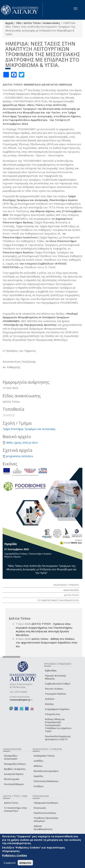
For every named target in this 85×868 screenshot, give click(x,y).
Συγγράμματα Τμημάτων (57, 709)
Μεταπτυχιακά (12, 779)
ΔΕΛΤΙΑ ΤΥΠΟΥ (71, 595)
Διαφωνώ (25, 863)
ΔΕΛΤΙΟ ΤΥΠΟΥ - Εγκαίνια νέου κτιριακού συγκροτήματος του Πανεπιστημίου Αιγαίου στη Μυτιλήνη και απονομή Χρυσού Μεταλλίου (44, 629)
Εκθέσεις (38, 766)
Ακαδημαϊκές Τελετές (44, 756)
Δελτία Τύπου (11, 803)
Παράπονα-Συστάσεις (45, 813)
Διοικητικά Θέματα (14, 774)
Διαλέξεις (38, 761)
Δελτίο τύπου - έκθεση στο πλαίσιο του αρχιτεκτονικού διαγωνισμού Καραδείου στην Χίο (47, 642)
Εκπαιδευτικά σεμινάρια (46, 771)
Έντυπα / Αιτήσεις (54, 689)
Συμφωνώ (10, 863)
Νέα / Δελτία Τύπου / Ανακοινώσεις (38, 23)
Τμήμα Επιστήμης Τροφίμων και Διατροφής (29, 429)
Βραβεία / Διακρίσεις (15, 769)
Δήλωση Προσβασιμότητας (43, 828)
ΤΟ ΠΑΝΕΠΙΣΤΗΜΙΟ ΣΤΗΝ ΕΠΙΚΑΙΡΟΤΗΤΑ (58, 600)
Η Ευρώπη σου (53, 714)
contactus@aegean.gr (21, 700)
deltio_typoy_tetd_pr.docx (22, 442)
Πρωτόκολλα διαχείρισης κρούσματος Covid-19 (58, 738)
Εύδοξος (49, 704)
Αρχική (9, 23)
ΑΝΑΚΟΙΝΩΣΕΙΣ (71, 590)
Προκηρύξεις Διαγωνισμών (11, 757)
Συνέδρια (38, 786)
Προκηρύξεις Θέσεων (15, 764)
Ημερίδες (38, 776)
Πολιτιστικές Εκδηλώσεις (46, 781)
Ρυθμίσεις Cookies (15, 855)
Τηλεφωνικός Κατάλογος (46, 803)
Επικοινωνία (40, 808)
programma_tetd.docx (20, 456)
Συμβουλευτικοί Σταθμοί (58, 684)
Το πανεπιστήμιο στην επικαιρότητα (15, 809)
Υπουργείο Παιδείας (55, 694)
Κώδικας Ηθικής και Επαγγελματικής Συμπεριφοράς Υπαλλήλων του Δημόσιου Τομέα (58, 725)
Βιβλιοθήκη (51, 671)
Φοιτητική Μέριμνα (14, 784)
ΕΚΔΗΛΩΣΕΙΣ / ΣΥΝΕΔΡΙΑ (66, 585)
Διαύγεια (50, 699)
